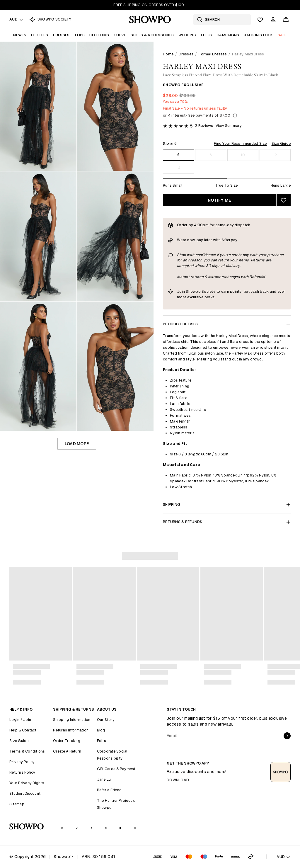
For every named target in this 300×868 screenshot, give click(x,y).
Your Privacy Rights (27, 783)
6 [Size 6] (178, 155)
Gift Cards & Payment (116, 769)
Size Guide (281, 143)
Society (208, 291)
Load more (77, 444)
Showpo (193, 291)
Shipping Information (72, 720)
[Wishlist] (260, 20)
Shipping (227, 504)
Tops (79, 35)
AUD (16, 19)
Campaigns (228, 35)
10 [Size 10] (243, 155)
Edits (206, 35)
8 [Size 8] (210, 155)
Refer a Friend (109, 790)
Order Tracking (67, 741)
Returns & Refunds (227, 522)
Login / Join (20, 720)
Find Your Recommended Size (240, 143)
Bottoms (99, 35)
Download (178, 780)
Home (168, 54)
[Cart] (286, 20)
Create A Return (67, 751)
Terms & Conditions (27, 751)
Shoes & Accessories (152, 35)
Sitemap (17, 804)
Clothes (40, 35)
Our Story (106, 720)
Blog (101, 730)
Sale (282, 35)
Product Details (227, 324)
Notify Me (219, 200)
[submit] (287, 736)
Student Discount (25, 793)
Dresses (61, 35)
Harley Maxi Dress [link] (248, 54)
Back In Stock (258, 35)
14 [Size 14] (178, 168)
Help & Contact (23, 730)
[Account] (273, 20)
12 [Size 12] (275, 155)
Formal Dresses (213, 54)
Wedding (187, 35)
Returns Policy (22, 772)
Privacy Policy (22, 762)
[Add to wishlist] (284, 200)
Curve (120, 35)
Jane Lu (104, 779)
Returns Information (71, 730)
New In (20, 35)
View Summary (229, 126)
